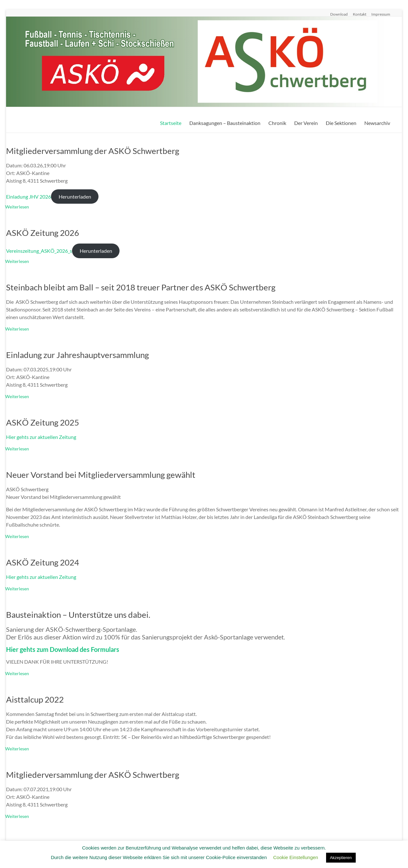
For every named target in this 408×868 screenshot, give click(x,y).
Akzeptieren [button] (341, 858)
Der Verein (306, 123)
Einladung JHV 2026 (29, 197)
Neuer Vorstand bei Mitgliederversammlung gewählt (101, 475)
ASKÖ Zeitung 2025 (43, 422)
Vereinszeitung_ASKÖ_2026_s (39, 251)
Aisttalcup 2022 (35, 699)
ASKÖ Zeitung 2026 (43, 233)
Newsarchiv (377, 123)
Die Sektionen (341, 123)
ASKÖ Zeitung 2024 (43, 562)
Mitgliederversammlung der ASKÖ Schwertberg (93, 151)
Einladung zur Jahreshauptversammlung (77, 355)
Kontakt (360, 14)
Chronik (277, 123)
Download (339, 14)
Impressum (381, 14)
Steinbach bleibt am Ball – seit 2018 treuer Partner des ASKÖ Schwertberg (141, 287)
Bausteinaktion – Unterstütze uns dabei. (78, 615)
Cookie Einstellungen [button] (296, 857)
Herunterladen (75, 197)
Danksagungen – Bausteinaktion (225, 123)
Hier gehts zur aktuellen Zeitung (41, 437)
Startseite (171, 123)
